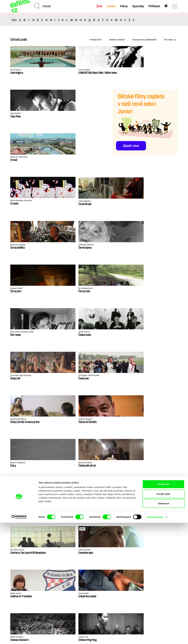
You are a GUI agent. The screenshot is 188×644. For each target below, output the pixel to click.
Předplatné (73, 567)
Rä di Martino (17, 70)
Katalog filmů (96, 40)
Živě (99, 6)
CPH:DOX (14, 483)
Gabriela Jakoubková (89, 245)
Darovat (72, 572)
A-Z (41, 567)
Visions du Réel (161, 483)
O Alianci (15, 567)
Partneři (14, 570)
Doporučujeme (47, 572)
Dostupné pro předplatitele (145, 40)
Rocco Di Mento (120, 332)
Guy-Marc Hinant (155, 245)
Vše (14, 20)
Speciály (137, 6)
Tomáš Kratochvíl (155, 201)
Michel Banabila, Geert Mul (58, 114)
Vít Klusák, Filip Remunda (57, 201)
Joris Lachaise (51, 70)
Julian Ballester (86, 114)
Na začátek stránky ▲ (167, 563)
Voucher (72, 570)
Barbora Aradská (53, 245)
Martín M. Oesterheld (21, 114)
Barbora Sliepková (19, 245)
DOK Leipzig (87, 483)
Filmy (123, 6)
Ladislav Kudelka (19, 332)
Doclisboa (38, 483)
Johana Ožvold (86, 157)
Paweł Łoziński (18, 289)
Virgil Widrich (85, 70)
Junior (111, 6)
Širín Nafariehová (121, 158)
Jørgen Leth (152, 289)
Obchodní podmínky (21, 575)
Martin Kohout (17, 201)
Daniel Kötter (85, 289)
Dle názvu (169, 40)
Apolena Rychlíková (122, 201)
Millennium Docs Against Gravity (68, 484)
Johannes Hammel (54, 157)
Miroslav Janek (120, 245)
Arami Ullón (84, 332)
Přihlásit (154, 6)
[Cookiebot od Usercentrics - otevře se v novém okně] (19, 638)
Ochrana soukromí (20, 572)
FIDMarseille (112, 483)
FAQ (70, 575)
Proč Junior (96, 570)
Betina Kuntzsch (120, 289)
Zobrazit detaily (155, 638)
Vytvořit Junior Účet (97, 574)
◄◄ (174, 360)
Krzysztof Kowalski (19, 157)
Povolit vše (163, 605)
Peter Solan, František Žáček (161, 158)
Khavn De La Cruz (53, 332)
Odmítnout (163, 625)
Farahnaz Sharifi (155, 332)
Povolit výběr (163, 615)
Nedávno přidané (117, 40)
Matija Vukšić (51, 289)
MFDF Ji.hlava (136, 483)
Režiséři (43, 580)
